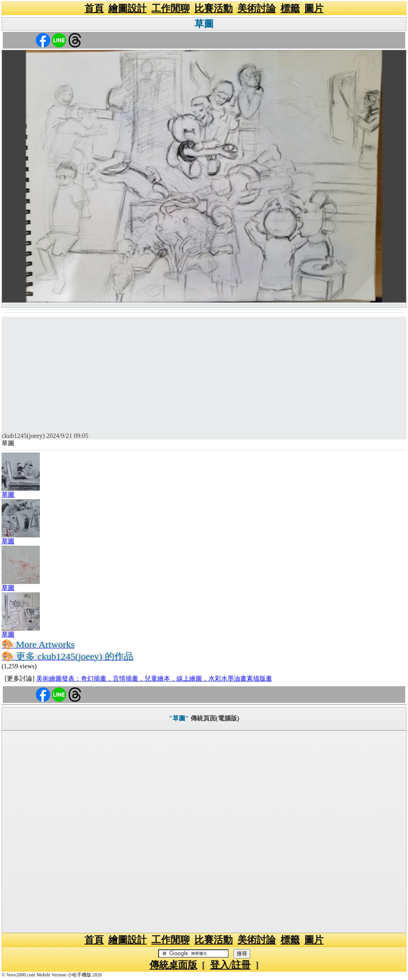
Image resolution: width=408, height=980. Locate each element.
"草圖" (179, 718)
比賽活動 (214, 8)
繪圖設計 (127, 8)
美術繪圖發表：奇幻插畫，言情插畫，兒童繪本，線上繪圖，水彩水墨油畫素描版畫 (154, 678)
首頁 (94, 8)
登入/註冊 (230, 965)
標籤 (290, 8)
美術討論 (257, 8)
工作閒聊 (171, 8)
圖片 (314, 8)
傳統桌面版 (173, 965)
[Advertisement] (204, 373)
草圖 (204, 24)
